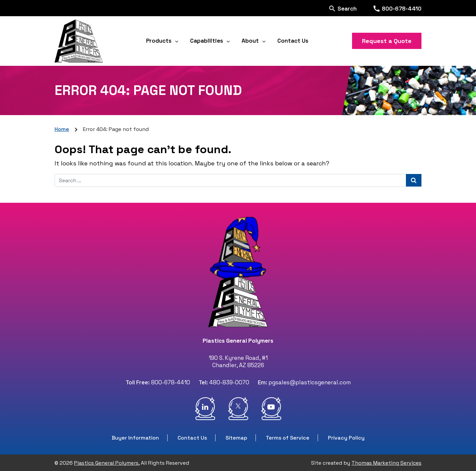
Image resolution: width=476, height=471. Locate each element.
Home (62, 129)
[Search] (342, 8)
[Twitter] (238, 409)
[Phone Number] (397, 8)
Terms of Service (288, 438)
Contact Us (293, 41)
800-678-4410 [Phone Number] (171, 382)
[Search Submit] (414, 180)
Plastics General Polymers (106, 463)
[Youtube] (271, 409)
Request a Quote (387, 41)
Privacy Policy (346, 438)
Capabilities (207, 41)
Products (159, 41)
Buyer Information (135, 438)
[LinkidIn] (205, 409)
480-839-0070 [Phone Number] (229, 382)
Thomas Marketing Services (386, 463)
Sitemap (236, 438)
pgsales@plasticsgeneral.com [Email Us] (310, 382)
